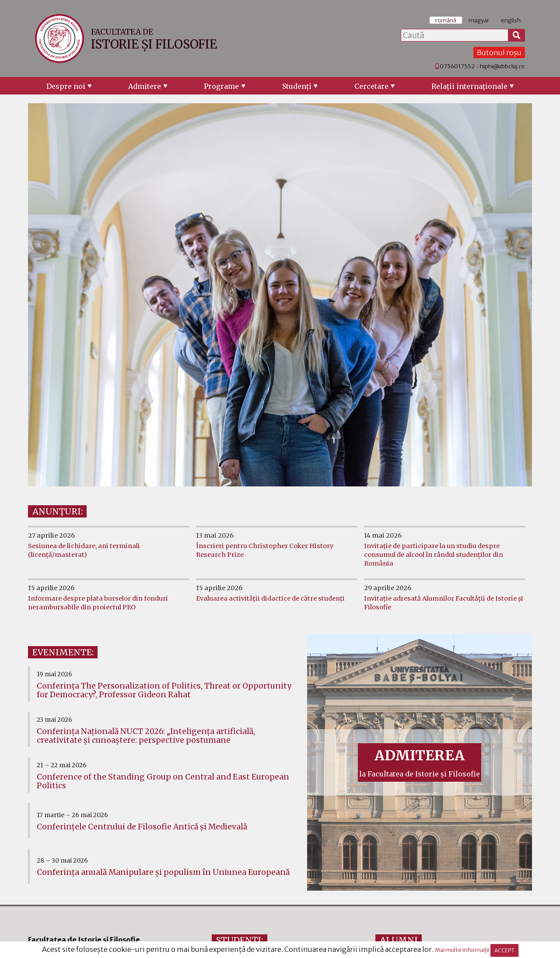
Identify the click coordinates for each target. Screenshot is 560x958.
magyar (479, 20)
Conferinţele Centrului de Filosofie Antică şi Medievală (142, 827)
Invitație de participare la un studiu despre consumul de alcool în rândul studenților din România (434, 555)
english (511, 20)
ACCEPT (504, 950)
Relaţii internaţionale (469, 86)
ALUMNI (399, 940)
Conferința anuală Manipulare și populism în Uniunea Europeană (163, 872)
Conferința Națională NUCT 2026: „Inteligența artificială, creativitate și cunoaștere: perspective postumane (146, 736)
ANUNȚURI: (58, 511)
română (446, 20)
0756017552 (457, 66)
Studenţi (297, 86)
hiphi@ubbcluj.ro (502, 66)
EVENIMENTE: (63, 652)
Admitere (145, 86)
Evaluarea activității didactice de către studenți (270, 598)
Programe (221, 86)
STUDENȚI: (240, 940)
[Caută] (517, 35)
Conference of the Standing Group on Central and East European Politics (163, 781)
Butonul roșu (499, 52)
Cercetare (371, 86)
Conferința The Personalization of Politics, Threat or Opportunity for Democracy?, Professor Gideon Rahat (164, 690)
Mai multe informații (462, 950)
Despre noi (66, 86)
